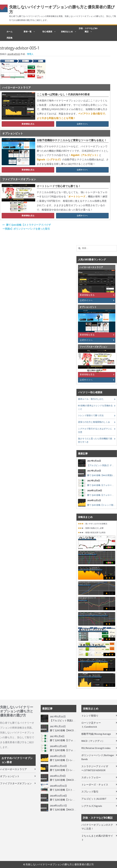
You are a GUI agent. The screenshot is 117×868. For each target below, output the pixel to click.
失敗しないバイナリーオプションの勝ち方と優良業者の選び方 (62, 9)
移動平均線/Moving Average (96, 734)
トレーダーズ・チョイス (95, 785)
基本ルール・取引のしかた (91, 399)
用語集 (10, 38)
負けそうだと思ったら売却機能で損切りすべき (95, 440)
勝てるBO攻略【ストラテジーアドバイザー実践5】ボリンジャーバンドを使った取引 (27, 227)
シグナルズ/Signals (92, 806)
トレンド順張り (90, 716)
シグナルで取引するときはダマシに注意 (95, 430)
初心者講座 (47, 32)
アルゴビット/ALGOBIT (94, 799)
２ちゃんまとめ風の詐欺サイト (97, 838)
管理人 (30, 54)
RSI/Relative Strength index (96, 748)
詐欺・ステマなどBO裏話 (88, 30)
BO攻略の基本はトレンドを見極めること (95, 407)
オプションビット (10, 776)
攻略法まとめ (67, 32)
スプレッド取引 (90, 792)
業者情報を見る (28, 124)
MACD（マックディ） (93, 741)
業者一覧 (28, 32)
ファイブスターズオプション (16, 783)
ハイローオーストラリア (13, 769)
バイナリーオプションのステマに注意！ (97, 827)
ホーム (10, 32)
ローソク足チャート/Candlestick (91, 725)
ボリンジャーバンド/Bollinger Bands (98, 757)
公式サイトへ (82, 124)
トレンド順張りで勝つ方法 (91, 415)
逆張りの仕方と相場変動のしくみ (94, 422)
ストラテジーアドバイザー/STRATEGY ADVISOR (95, 768)
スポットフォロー (91, 777)
